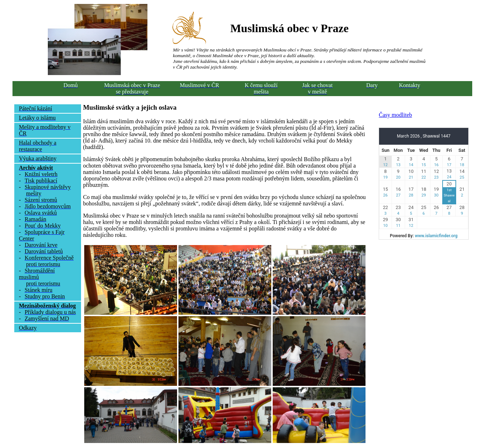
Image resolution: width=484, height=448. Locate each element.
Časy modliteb (395, 115)
